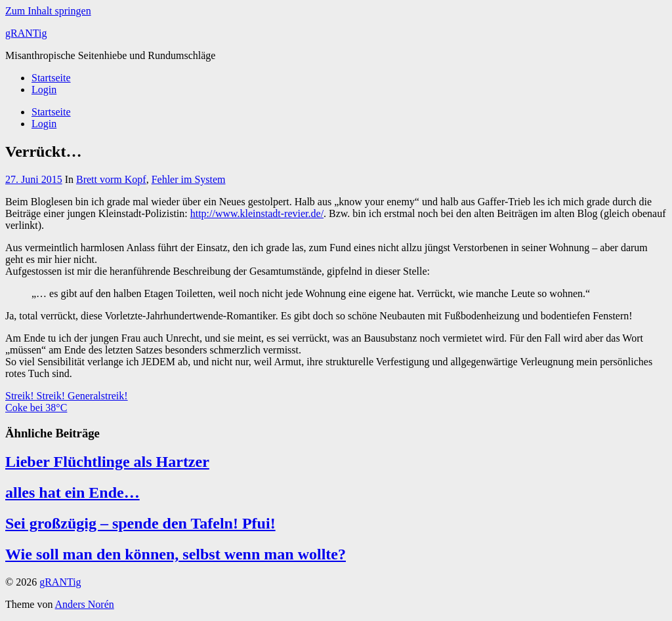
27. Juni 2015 (34, 179)
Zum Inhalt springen (48, 11)
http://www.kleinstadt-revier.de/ (257, 213)
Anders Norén (85, 604)
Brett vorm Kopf (111, 179)
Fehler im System (189, 179)
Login (44, 90)
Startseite (51, 78)
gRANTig (26, 33)
